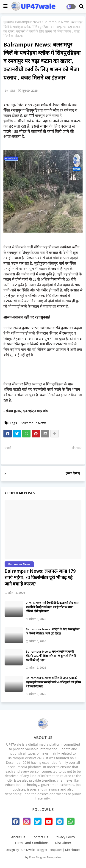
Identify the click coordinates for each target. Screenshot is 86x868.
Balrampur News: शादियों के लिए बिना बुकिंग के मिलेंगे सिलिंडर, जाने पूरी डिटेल (53, 631)
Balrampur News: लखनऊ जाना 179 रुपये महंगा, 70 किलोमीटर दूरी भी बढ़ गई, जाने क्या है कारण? (40, 577)
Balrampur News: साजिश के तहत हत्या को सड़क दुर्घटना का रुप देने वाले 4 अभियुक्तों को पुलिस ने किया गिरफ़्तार (53, 682)
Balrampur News (28, 22)
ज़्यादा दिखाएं (73, 473)
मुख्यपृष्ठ (8, 22)
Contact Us (40, 837)
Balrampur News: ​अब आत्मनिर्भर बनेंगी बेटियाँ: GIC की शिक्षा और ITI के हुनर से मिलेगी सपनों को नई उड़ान (51, 656)
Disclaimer (63, 843)
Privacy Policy (65, 837)
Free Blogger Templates (45, 857)
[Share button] (55, 434)
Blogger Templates (50, 850)
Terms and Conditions (32, 843)
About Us (18, 837)
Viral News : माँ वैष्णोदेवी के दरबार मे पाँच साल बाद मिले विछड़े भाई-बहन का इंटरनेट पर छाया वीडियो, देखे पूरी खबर (52, 607)
